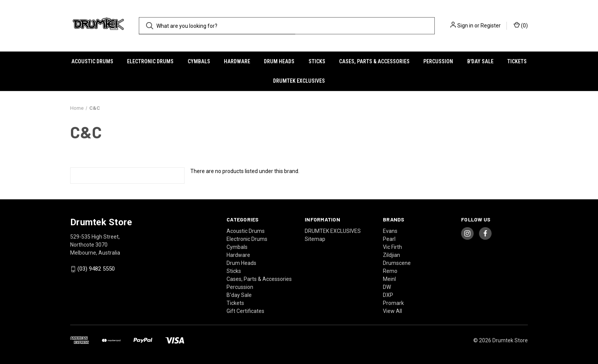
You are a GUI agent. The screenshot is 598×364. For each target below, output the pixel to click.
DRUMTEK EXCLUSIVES (299, 81)
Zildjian (391, 255)
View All (392, 311)
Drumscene (397, 263)
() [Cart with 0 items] (521, 25)
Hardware (237, 61)
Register (491, 26)
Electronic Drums (150, 61)
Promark (393, 303)
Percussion (438, 61)
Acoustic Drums (92, 61)
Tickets (517, 61)
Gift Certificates (245, 311)
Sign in (465, 26)
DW (387, 287)
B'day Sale (480, 61)
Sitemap (315, 239)
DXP (388, 295)
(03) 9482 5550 (96, 269)
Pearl (389, 239)
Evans (390, 231)
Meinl (389, 279)
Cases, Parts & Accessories (374, 61)
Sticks (317, 61)
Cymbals (199, 61)
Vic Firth (392, 247)
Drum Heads (279, 61)
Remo (390, 271)
